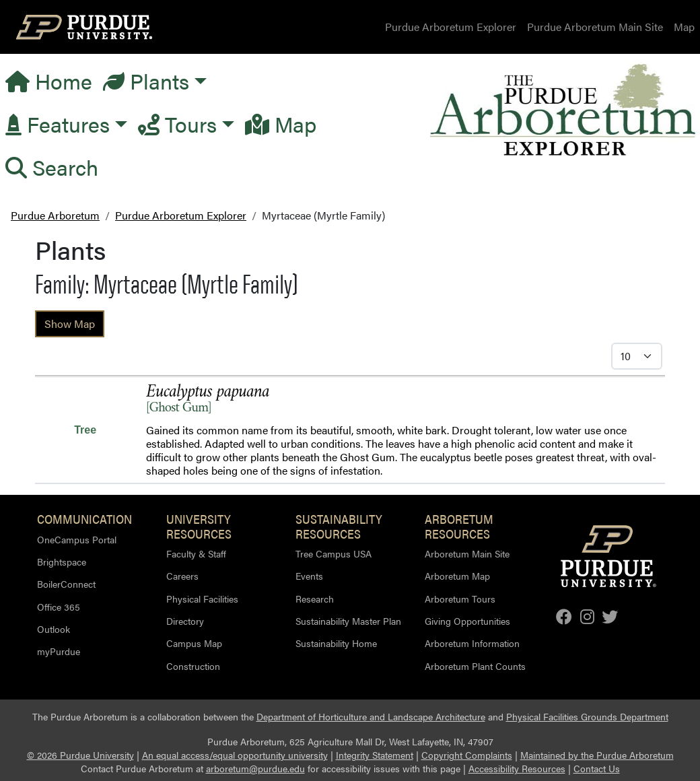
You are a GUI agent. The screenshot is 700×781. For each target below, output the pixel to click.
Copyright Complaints (467, 755)
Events (309, 576)
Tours (177, 124)
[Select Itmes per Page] (637, 356)
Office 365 (59, 607)
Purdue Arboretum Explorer (451, 27)
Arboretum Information (472, 643)
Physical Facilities (202, 599)
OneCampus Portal (77, 539)
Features (58, 124)
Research (315, 599)
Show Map (70, 324)
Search (52, 167)
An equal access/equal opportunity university (235, 755)
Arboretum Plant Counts (475, 666)
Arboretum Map (457, 576)
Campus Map (194, 643)
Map (684, 27)
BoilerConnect (66, 584)
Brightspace (62, 562)
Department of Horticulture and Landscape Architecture (371, 717)
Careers (182, 576)
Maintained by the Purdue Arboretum (597, 755)
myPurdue (59, 651)
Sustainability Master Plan (348, 621)
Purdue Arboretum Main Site (595, 27)
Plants (146, 80)
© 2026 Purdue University (80, 755)
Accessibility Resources (517, 769)
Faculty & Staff (196, 553)
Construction (193, 666)
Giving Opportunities (467, 621)
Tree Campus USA (334, 553)
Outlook (54, 629)
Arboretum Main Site (467, 553)
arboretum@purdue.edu (255, 769)
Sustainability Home (336, 643)
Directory (185, 621)
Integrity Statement (375, 755)
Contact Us (597, 769)
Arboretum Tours (460, 599)
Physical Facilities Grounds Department (587, 717)
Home (49, 80)
